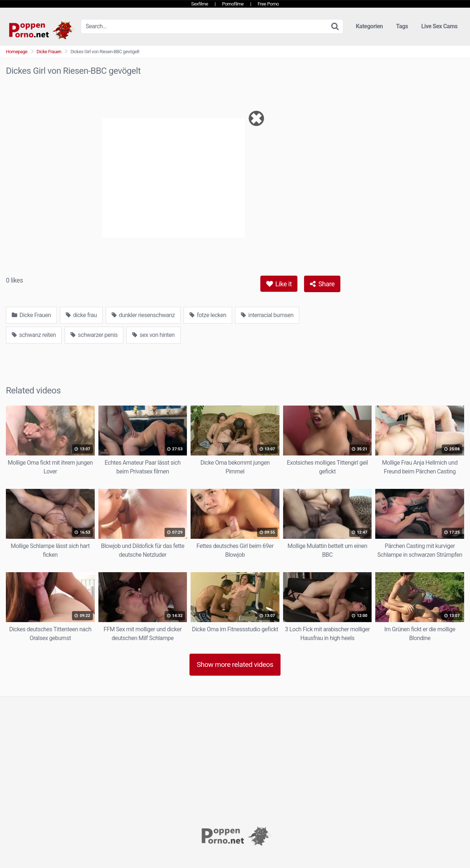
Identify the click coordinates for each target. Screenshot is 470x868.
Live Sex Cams (439, 26)
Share (322, 284)
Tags (402, 26)
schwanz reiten (34, 335)
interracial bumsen (267, 315)
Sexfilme (200, 4)
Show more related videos (235, 664)
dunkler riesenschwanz (143, 315)
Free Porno (268, 4)
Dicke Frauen (49, 52)
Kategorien (369, 26)
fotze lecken (208, 315)
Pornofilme (233, 4)
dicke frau (81, 315)
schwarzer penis (94, 335)
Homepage (17, 52)
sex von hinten (153, 335)
